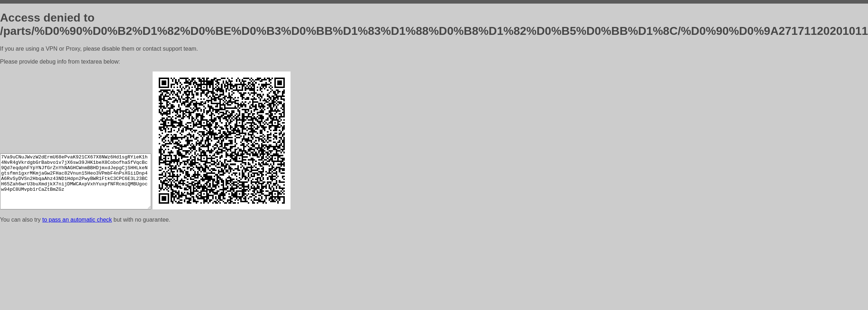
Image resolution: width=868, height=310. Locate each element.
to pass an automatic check (77, 220)
